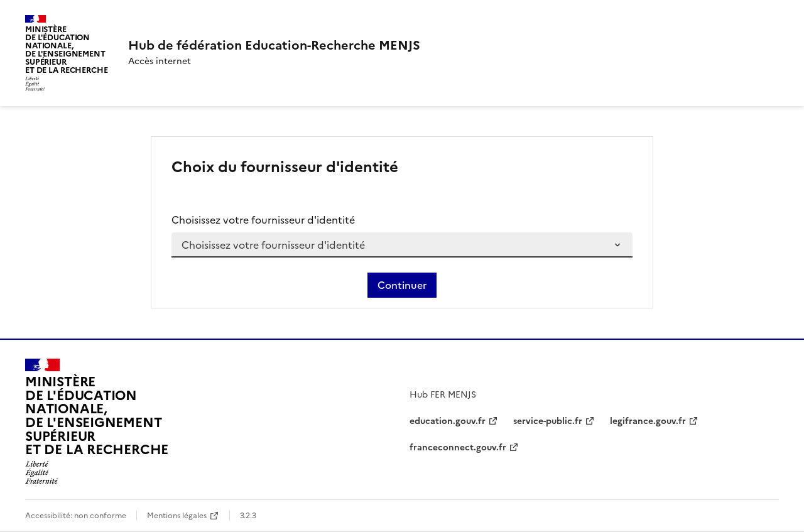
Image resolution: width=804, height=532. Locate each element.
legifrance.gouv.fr (648, 421)
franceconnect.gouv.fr (458, 448)
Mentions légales (177, 516)
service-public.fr (548, 421)
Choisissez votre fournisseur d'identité (263, 220)
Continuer (402, 285)
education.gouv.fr (448, 421)
